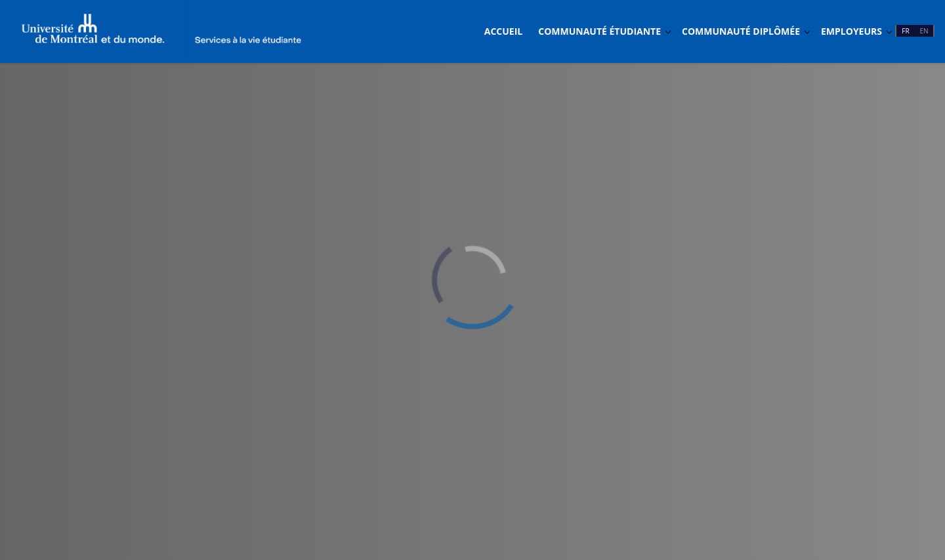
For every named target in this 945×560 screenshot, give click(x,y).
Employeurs (851, 31)
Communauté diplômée (741, 31)
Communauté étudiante (599, 31)
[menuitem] (503, 31)
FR (905, 31)
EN (924, 31)
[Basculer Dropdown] (668, 32)
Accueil (503, 31)
